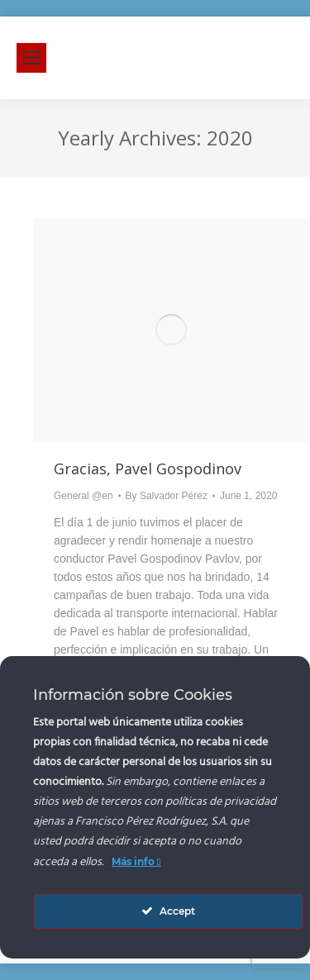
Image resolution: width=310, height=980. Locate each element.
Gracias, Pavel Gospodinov (148, 469)
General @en (83, 496)
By (167, 496)
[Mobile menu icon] (31, 58)
